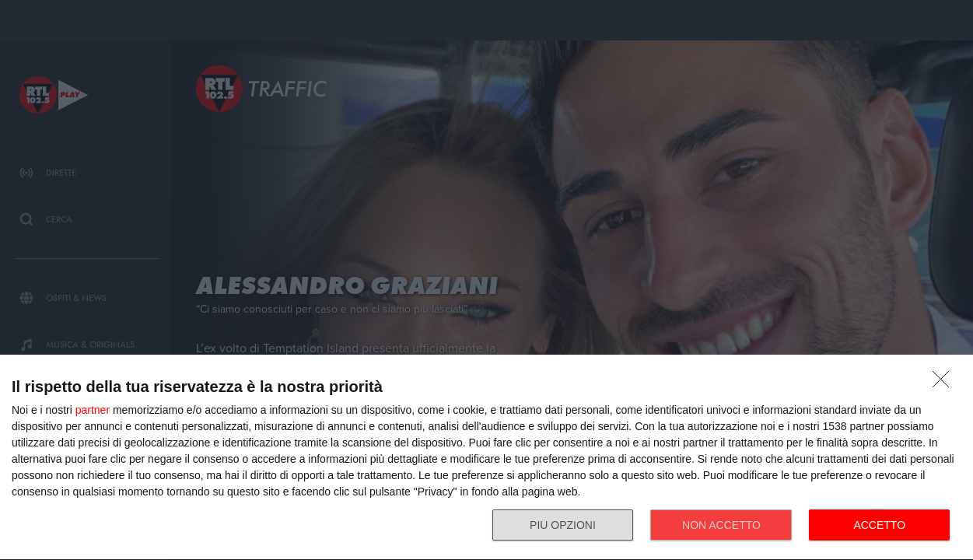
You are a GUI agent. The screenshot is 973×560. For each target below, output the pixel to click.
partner (93, 410)
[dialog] (486, 458)
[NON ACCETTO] (945, 383)
